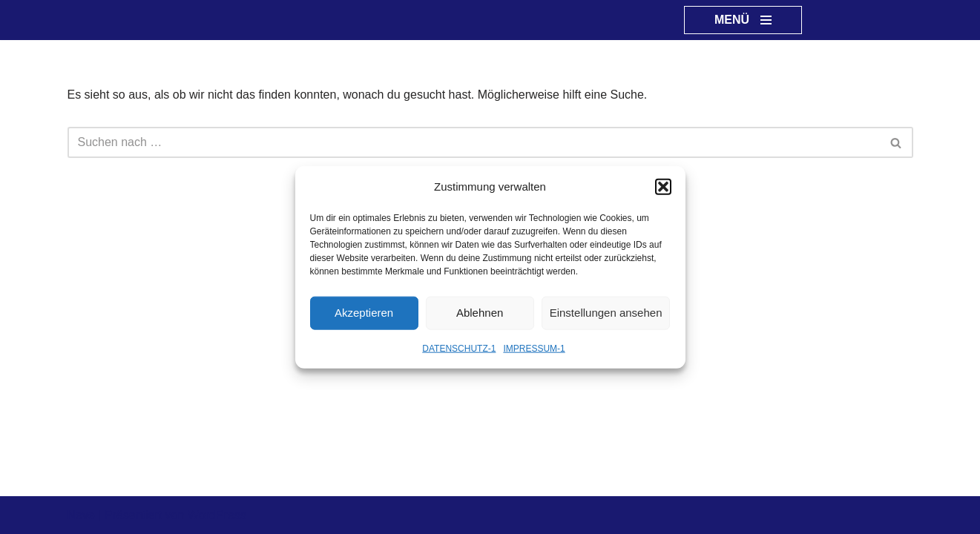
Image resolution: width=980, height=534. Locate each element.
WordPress (217, 515)
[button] (663, 186)
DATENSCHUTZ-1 (459, 348)
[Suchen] (474, 142)
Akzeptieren (364, 313)
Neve (81, 515)
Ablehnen (480, 313)
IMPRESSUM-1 (534, 348)
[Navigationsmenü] (743, 20)
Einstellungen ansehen (606, 313)
